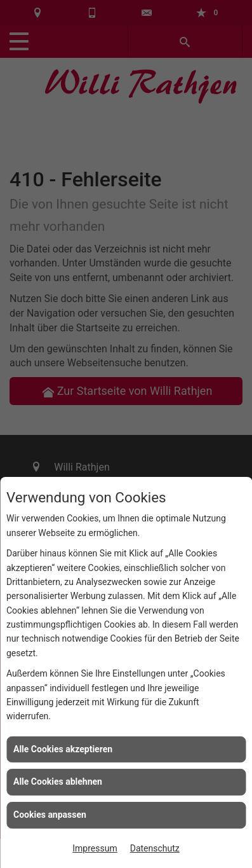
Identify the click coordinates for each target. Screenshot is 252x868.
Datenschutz (155, 848)
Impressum (95, 848)
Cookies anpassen (50, 815)
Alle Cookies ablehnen (58, 782)
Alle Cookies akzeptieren (63, 749)
